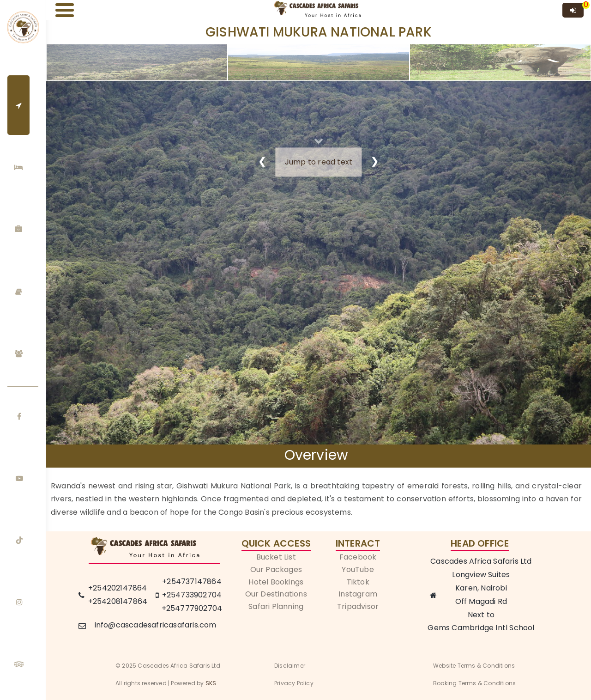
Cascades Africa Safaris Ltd (481, 561)
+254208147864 (118, 601)
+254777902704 (192, 608)
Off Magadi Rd (481, 601)
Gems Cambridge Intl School (481, 628)
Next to (481, 615)
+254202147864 (118, 588)
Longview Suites (481, 575)
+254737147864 (192, 581)
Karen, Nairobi (481, 588)
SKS (211, 683)
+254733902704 (192, 595)
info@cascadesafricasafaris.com (156, 625)
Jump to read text (319, 162)
